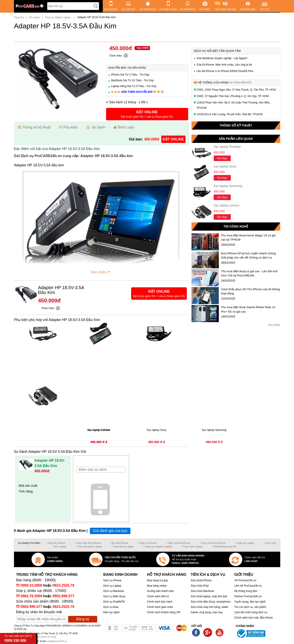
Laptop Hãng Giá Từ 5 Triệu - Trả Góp (134, 86)
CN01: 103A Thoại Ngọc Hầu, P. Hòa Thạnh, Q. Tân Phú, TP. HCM (236, 90)
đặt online (173, 139)
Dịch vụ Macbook (114, 591)
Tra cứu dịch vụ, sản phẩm (250, 607)
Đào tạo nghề (111, 612)
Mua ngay (222, 158)
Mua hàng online (157, 586)
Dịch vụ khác (111, 607)
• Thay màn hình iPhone (88, 543)
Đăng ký (83, 619)
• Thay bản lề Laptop (123, 547)
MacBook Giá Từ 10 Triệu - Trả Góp (132, 80)
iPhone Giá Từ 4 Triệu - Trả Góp (130, 75)
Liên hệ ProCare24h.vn (248, 586)
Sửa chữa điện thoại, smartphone (210, 602)
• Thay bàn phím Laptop (89, 547)
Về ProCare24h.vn (245, 580)
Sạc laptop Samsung (228, 186)
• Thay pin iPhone (55, 543)
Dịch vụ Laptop (112, 586)
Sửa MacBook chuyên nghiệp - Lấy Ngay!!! (222, 58)
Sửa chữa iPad (200, 586)
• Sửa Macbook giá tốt (224, 547)
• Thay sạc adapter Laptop (158, 547)
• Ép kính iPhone (119, 543)
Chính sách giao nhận (160, 607)
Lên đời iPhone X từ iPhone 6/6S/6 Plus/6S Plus (225, 71)
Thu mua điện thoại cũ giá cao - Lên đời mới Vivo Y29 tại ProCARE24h (249, 273)
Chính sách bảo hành (160, 602)
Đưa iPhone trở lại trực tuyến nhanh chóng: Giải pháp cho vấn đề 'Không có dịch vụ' (249, 256)
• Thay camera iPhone (178, 543)
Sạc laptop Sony (225, 166)
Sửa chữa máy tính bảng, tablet (209, 607)
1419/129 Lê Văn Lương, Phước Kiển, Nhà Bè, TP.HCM (230, 114)
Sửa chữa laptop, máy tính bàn (209, 596)
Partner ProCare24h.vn (248, 596)
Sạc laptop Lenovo (227, 205)
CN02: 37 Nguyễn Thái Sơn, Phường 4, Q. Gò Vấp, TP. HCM (233, 96)
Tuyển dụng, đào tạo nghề (250, 602)
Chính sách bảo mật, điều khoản (254, 618)
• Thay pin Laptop (245, 543)
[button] (147, 114)
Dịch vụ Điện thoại (114, 596)
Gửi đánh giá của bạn (110, 531)
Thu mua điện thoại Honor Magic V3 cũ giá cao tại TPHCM (248, 238)
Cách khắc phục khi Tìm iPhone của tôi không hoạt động (251, 291)
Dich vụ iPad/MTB (114, 602)
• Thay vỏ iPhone (147, 543)
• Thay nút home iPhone (213, 543)
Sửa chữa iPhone (201, 580)
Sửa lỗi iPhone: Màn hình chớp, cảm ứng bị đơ (224, 65)
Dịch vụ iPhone (112, 580)
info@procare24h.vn (57, 641)
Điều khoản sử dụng (46, 637)
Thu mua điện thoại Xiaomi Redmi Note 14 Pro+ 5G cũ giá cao (248, 309)
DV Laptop (35, 17)
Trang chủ (19, 17)
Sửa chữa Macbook (202, 591)
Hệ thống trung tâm (246, 591)
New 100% (143, 48)
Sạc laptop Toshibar (227, 147)
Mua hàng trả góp (157, 580)
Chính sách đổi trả (158, 596)
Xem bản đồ (243, 83)
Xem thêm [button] (101, 272)
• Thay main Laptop (192, 547)
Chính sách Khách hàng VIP (164, 612)
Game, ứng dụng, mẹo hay (207, 612)
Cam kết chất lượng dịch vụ (251, 612)
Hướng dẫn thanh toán (160, 591)
